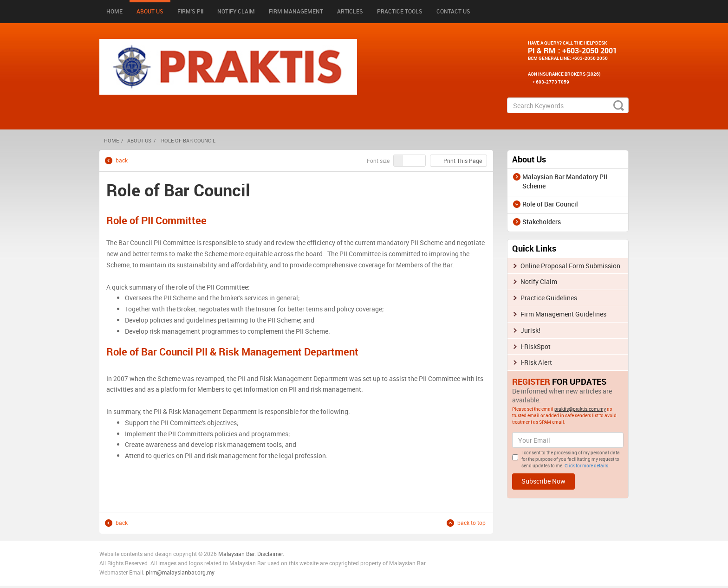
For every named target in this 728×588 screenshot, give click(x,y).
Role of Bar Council (550, 204)
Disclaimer (270, 554)
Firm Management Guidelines (563, 314)
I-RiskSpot (536, 346)
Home (114, 11)
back (122, 160)
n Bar (248, 554)
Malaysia (229, 554)
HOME (111, 140)
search (619, 105)
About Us (150, 11)
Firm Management (296, 11)
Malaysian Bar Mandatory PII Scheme (565, 181)
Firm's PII (190, 11)
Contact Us (453, 11)
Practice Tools (400, 11)
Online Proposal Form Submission (570, 266)
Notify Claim (236, 11)
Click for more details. (587, 465)
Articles (350, 11)
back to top (471, 523)
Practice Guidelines (549, 298)
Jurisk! (530, 330)
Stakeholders (542, 222)
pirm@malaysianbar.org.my (180, 572)
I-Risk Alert (536, 362)
